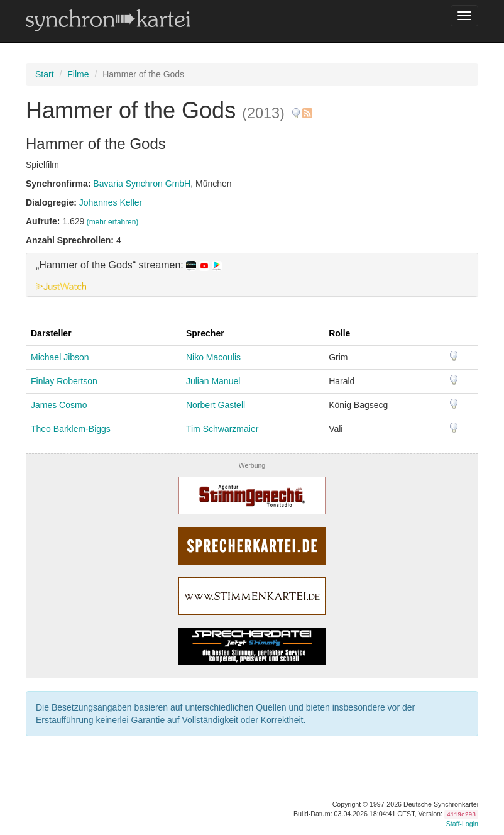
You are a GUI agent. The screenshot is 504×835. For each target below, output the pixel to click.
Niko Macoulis (213, 357)
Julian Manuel (213, 381)
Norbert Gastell (216, 405)
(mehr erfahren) (113, 222)
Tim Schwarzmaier (222, 429)
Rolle (339, 333)
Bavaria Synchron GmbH (142, 184)
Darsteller (51, 333)
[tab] (252, 275)
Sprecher (205, 333)
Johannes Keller (111, 202)
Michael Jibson (60, 357)
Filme (78, 74)
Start (45, 74)
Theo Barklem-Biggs (71, 429)
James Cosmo (59, 405)
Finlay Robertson (64, 381)
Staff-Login (462, 824)
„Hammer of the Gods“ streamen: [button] (129, 265)
